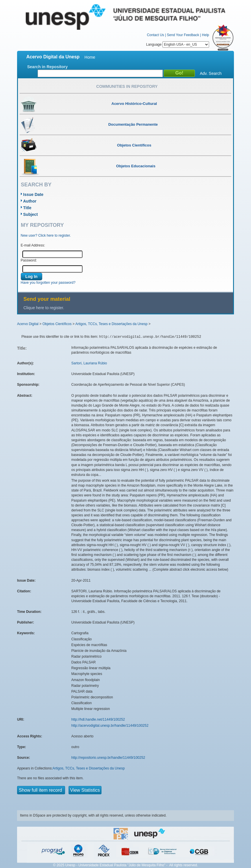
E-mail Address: (33, 245)
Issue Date (33, 194)
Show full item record (41, 790)
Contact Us (155, 35)
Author (30, 201)
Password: (29, 260)
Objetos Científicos (57, 324)
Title (27, 208)
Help (205, 35)
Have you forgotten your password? (48, 283)
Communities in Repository (127, 86)
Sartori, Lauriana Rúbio (89, 363)
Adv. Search (211, 73)
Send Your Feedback (183, 35)
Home (90, 57)
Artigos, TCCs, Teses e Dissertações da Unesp (111, 324)
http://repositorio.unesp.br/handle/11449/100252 (108, 758)
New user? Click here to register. (46, 235)
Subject (31, 214)
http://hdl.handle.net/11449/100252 (98, 719)
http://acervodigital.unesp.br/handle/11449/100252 (110, 726)
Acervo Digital (28, 324)
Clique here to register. (44, 308)
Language (178, 44)
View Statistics (85, 790)
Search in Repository (47, 67)
